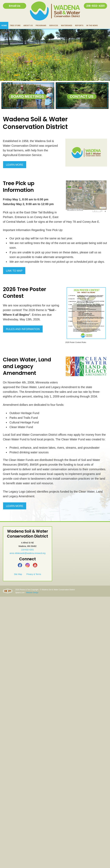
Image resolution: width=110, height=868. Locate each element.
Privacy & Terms (34, 574)
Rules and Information (23, 329)
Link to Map (14, 271)
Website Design (32, 593)
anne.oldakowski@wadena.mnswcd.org (27, 553)
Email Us (15, 6)
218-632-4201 (95, 6)
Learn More (15, 165)
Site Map (18, 574)
